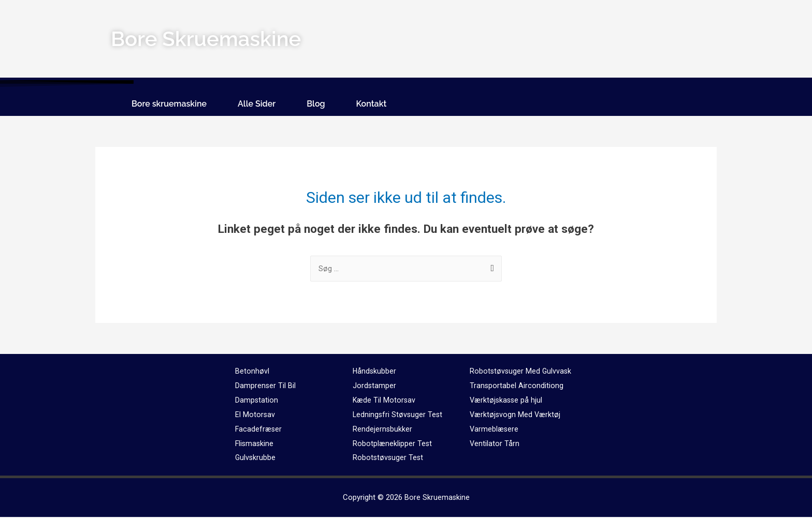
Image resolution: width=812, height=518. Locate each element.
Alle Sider (257, 104)
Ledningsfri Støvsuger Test (398, 416)
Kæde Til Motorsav (385, 401)
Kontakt (372, 104)
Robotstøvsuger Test (389, 458)
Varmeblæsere (495, 430)
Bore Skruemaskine (437, 498)
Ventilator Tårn (495, 445)
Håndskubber (375, 372)
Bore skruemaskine (169, 104)
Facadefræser (259, 430)
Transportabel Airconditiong (517, 387)
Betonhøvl (252, 372)
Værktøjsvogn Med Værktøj (516, 416)
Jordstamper (375, 387)
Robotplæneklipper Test (393, 445)
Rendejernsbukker (383, 430)
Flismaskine (255, 445)
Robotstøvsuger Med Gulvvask (521, 372)
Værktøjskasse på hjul (507, 401)
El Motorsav (255, 416)
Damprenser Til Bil (266, 387)
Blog (316, 104)
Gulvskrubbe (256, 458)
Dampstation (257, 401)
